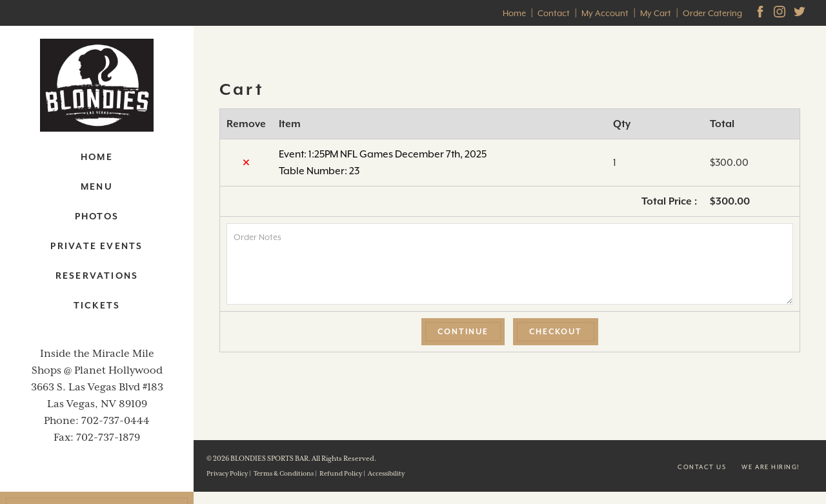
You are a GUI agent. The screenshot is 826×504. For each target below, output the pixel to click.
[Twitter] (801, 13)
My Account (605, 13)
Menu (97, 186)
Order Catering (712, 13)
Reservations (97, 276)
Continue (463, 332)
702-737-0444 (116, 421)
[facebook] (761, 13)
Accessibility (386, 473)
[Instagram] (781, 13)
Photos (97, 216)
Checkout (556, 332)
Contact (554, 13)
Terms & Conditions (284, 473)
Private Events (96, 246)
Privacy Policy (227, 473)
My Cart (656, 13)
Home (514, 13)
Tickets (97, 305)
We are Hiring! (771, 467)
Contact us (702, 467)
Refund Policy (341, 473)
